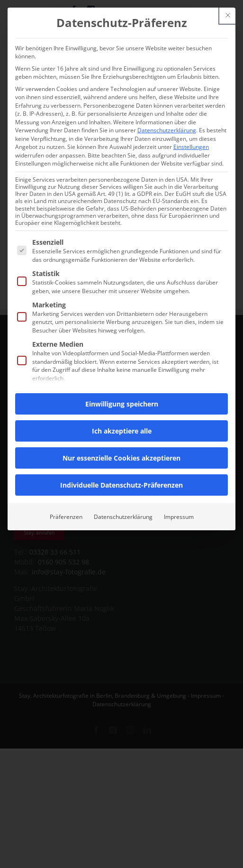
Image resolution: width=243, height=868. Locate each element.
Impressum (179, 517)
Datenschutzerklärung (167, 130)
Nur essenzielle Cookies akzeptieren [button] (121, 458)
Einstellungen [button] (191, 147)
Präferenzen (66, 517)
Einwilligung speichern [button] (122, 404)
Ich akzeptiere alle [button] (122, 431)
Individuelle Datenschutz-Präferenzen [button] (121, 485)
